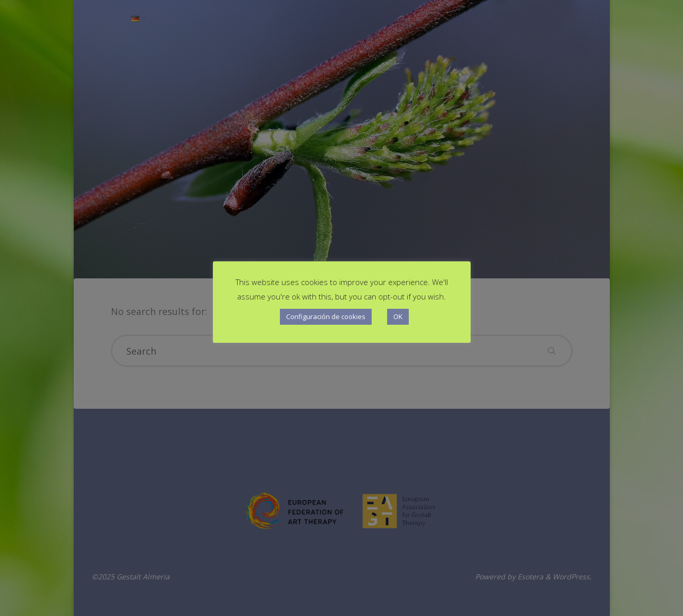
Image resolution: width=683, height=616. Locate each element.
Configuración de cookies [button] (326, 317)
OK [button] (398, 317)
